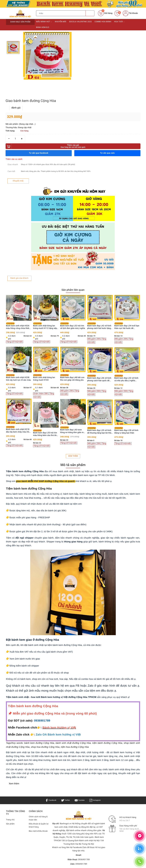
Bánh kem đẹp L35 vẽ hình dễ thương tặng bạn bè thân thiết (100, 370)
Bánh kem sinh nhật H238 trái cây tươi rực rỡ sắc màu (18, 317)
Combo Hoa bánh (103, 22)
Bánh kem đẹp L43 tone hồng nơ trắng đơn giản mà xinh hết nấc (72, 369)
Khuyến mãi (61, 22)
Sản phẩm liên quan (73, 229)
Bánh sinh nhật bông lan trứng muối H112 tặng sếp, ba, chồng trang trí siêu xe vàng (45, 265)
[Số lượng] (84, 72)
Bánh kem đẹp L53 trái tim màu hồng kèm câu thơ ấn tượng (45, 372)
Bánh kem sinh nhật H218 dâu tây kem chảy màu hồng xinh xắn (19, 369)
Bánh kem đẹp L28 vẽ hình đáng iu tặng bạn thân (126, 370)
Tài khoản (130, 13)
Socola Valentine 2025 (80, 22)
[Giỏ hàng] (105, 13)
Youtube (80, 739)
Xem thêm (73, 395)
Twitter (65, 739)
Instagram (97, 739)
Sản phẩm (11, 763)
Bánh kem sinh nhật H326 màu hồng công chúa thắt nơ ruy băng (18, 265)
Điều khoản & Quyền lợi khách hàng (38, 765)
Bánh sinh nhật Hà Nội (90, 780)
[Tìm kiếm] (90, 13)
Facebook (49, 739)
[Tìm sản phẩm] (61, 13)
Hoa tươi (119, 22)
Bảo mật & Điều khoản (36, 773)
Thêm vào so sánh (83, 92)
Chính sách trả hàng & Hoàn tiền (38, 758)
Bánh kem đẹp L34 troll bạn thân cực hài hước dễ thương (127, 265)
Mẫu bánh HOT (44, 22)
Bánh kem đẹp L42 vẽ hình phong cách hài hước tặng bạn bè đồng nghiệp (99, 265)
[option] (47, 56)
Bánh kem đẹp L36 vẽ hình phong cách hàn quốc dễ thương (99, 318)
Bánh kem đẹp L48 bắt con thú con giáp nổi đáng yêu (72, 317)
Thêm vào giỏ (107, 79)
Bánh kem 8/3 (43, 27)
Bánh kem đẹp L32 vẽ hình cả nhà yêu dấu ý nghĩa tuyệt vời (126, 318)
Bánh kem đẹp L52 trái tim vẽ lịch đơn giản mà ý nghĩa (73, 265)
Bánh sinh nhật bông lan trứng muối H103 (44, 317)
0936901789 (42, 660)
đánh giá (85, 41)
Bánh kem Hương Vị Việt (71, 812)
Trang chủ (11, 759)
